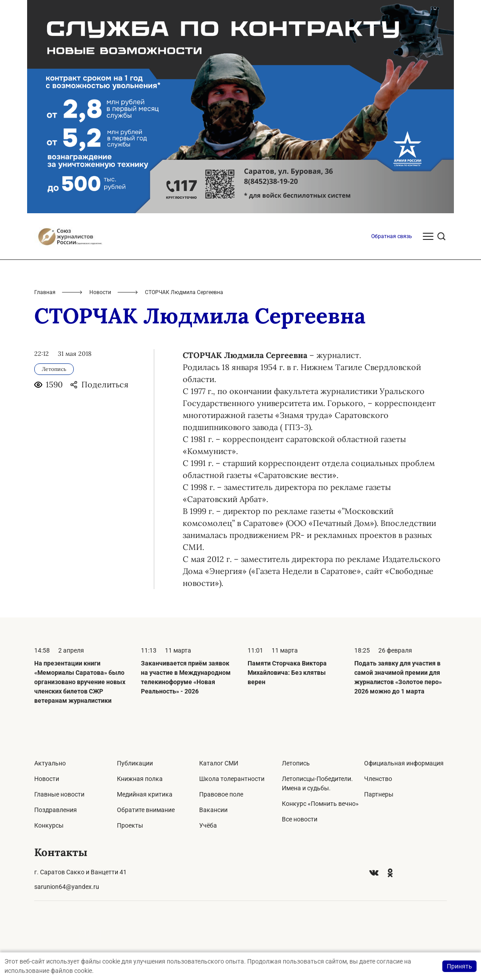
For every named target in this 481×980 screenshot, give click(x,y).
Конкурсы (49, 825)
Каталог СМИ (219, 763)
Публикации (135, 763)
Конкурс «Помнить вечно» (320, 804)
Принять (459, 966)
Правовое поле (221, 794)
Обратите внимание (146, 810)
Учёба (208, 825)
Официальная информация (404, 763)
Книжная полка (140, 779)
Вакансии (213, 810)
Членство (378, 779)
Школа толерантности (232, 779)
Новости (100, 292)
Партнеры (379, 794)
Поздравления (56, 810)
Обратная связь (392, 236)
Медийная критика (145, 794)
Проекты (130, 825)
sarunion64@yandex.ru (67, 887)
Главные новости (59, 794)
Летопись (296, 763)
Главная (45, 292)
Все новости (300, 819)
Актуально (50, 763)
